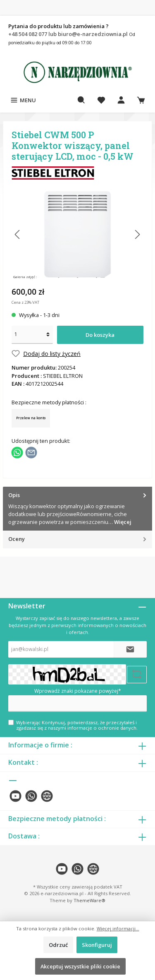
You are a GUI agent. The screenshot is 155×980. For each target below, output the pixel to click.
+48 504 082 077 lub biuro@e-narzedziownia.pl (69, 34)
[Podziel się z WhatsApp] (17, 452)
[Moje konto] (121, 100)
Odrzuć (58, 945)
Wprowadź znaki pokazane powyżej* (78, 691)
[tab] (77, 509)
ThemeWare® (89, 900)
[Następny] (137, 234)
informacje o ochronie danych (102, 728)
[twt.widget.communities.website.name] (47, 796)
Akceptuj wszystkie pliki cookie (80, 966)
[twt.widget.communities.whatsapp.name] (31, 796)
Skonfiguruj (97, 945)
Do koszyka (100, 335)
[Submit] (130, 649)
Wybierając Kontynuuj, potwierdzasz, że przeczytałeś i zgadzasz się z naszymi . (77, 725)
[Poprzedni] (18, 234)
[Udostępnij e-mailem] (31, 452)
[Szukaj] (81, 100)
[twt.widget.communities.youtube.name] (15, 796)
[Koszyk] (141, 100)
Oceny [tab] (78, 539)
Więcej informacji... (118, 928)
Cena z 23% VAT (25, 302)
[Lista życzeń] (101, 100)
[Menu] (23, 100)
